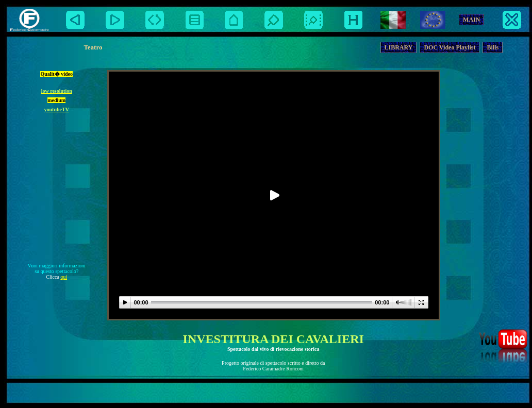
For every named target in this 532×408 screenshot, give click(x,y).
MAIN (471, 20)
